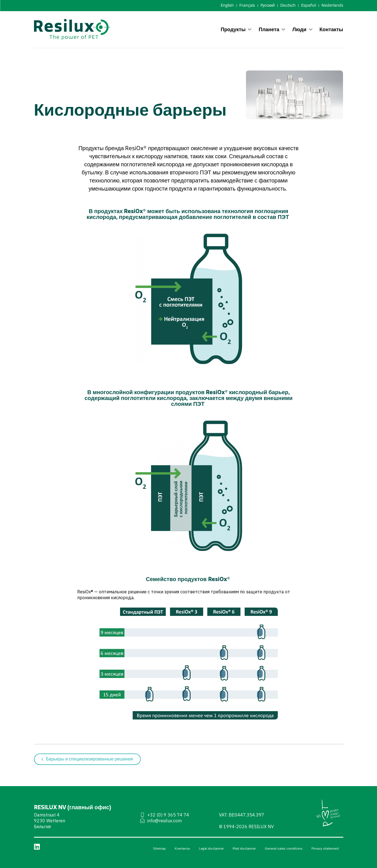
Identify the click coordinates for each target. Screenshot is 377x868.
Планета (272, 29)
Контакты (331, 29)
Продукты (236, 29)
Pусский (268, 5)
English (227, 5)
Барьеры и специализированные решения (87, 759)
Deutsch (288, 5)
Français (247, 5)
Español (309, 5)
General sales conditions (284, 848)
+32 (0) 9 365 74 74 (164, 815)
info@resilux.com (161, 821)
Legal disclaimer (211, 848)
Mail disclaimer (244, 848)
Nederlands (332, 5)
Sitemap (159, 848)
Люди (302, 29)
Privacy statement (325, 848)
